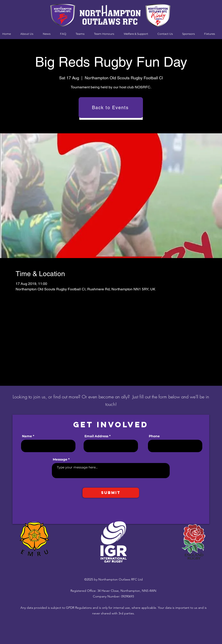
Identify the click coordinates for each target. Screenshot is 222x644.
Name (27, 436)
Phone (154, 436)
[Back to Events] (111, 108)
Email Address (96, 436)
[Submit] (111, 493)
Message (60, 459)
